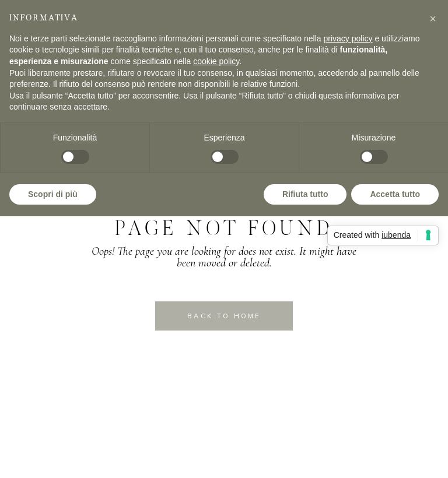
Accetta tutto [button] (395, 194)
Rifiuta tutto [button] (305, 194)
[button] (433, 19)
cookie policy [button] (216, 61)
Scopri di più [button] (53, 194)
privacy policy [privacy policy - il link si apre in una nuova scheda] (348, 38)
